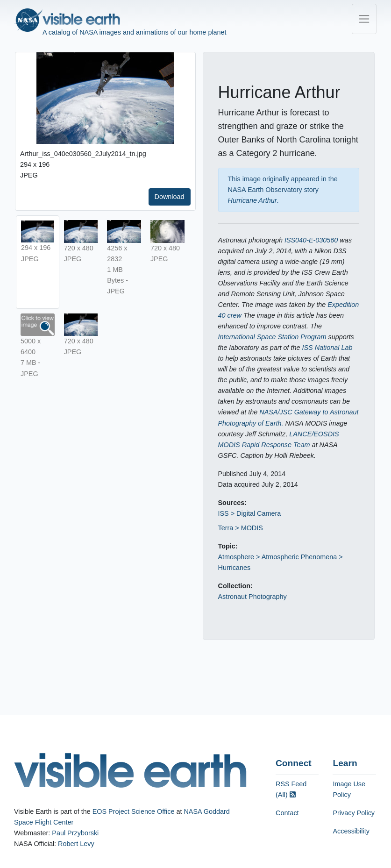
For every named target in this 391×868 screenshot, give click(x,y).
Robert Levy (76, 844)
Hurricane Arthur (252, 200)
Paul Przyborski (75, 833)
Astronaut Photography (252, 597)
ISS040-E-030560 (311, 240)
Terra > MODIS (241, 528)
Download (170, 197)
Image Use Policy (349, 789)
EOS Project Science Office (134, 811)
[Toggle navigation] (364, 19)
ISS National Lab (327, 348)
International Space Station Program (272, 337)
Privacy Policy (354, 813)
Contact (287, 813)
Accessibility (351, 831)
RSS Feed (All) (291, 789)
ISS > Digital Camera (250, 513)
